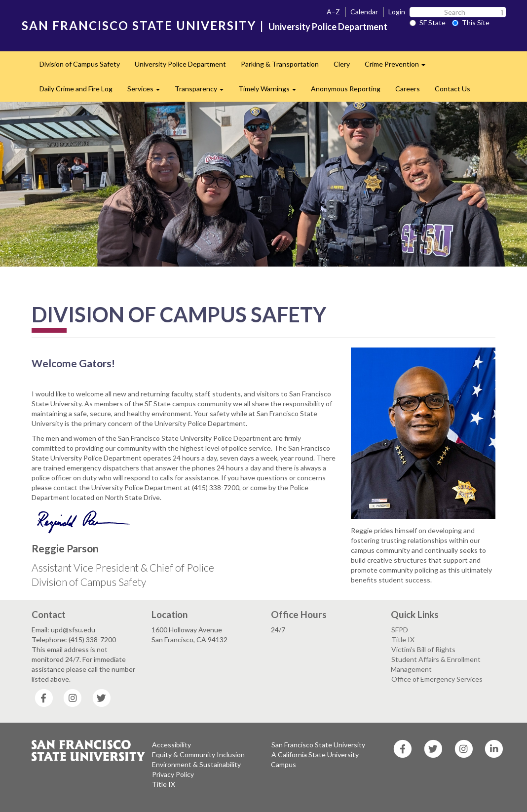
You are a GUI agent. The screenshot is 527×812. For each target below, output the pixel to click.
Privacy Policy (173, 774)
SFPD (400, 630)
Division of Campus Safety (80, 64)
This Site (471, 22)
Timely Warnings (271, 92)
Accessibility (171, 745)
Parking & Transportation (280, 64)
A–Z (333, 12)
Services (147, 92)
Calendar (364, 12)
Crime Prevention (399, 67)
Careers (408, 89)
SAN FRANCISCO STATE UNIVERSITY (139, 25)
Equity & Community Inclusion (198, 754)
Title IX (403, 639)
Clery (342, 64)
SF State (428, 22)
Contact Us (452, 89)
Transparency (203, 92)
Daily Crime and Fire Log (76, 89)
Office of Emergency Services (437, 679)
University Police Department (180, 64)
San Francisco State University (318, 745)
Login (397, 12)
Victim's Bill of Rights (423, 649)
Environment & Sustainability (196, 764)
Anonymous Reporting (346, 89)
